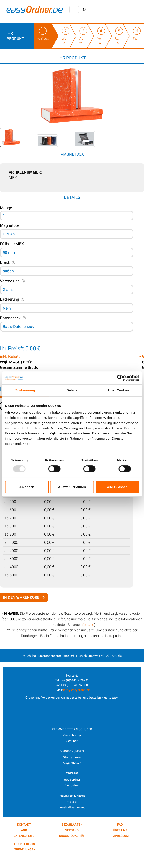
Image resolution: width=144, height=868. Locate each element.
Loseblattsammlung (72, 807)
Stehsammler (72, 757)
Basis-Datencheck (18, 326)
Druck (5, 262)
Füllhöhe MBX (12, 244)
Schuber (72, 741)
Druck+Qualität (72, 836)
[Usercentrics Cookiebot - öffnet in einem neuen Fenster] (120, 378)
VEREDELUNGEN (24, 849)
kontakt (24, 825)
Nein (7, 308)
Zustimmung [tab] (25, 390)
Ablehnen (27, 487)
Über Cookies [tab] (119, 390)
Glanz (8, 290)
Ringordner (72, 785)
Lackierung (10, 299)
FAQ (120, 825)
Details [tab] (72, 390)
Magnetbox (10, 225)
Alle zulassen (117, 487)
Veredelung (10, 281)
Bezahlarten (72, 825)
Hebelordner (72, 780)
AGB (24, 830)
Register (72, 802)
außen (8, 271)
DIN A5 (9, 234)
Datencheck (10, 318)
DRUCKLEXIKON (24, 844)
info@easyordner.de (77, 690)
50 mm (9, 253)
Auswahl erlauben (72, 487)
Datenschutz (24, 836)
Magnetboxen (72, 763)
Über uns (120, 830)
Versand (88, 625)
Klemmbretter (72, 735)
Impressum (120, 836)
